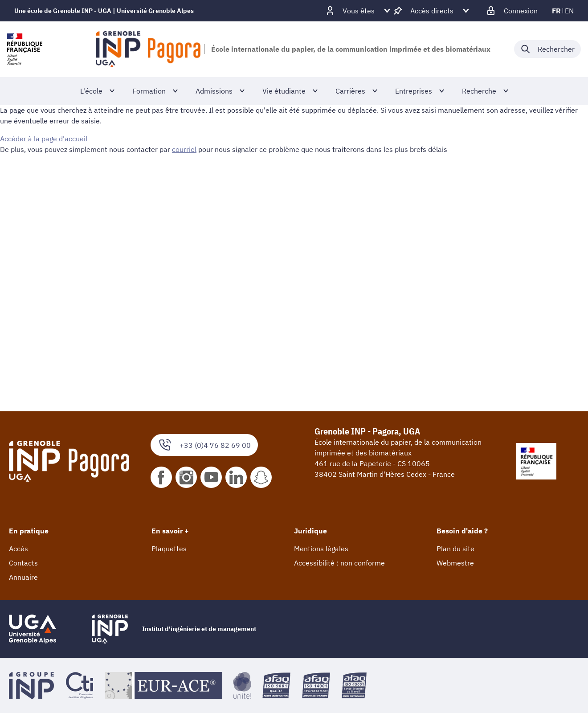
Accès (18, 549)
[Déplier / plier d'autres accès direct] (432, 11)
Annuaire (23, 577)
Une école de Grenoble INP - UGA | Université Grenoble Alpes (104, 11)
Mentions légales (321, 549)
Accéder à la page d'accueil (44, 139)
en (569, 11)
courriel (184, 149)
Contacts (23, 563)
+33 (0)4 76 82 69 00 (204, 445)
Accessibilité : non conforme (339, 563)
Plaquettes (169, 549)
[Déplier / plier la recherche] (547, 49)
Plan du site (455, 549)
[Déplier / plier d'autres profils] (359, 11)
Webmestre (455, 563)
